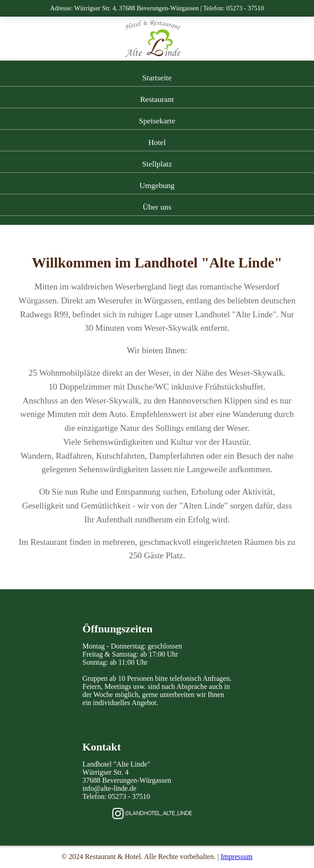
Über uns (157, 207)
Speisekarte (157, 121)
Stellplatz (157, 164)
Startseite (157, 78)
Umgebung (157, 185)
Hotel (157, 142)
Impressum (237, 857)
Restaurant (157, 99)
